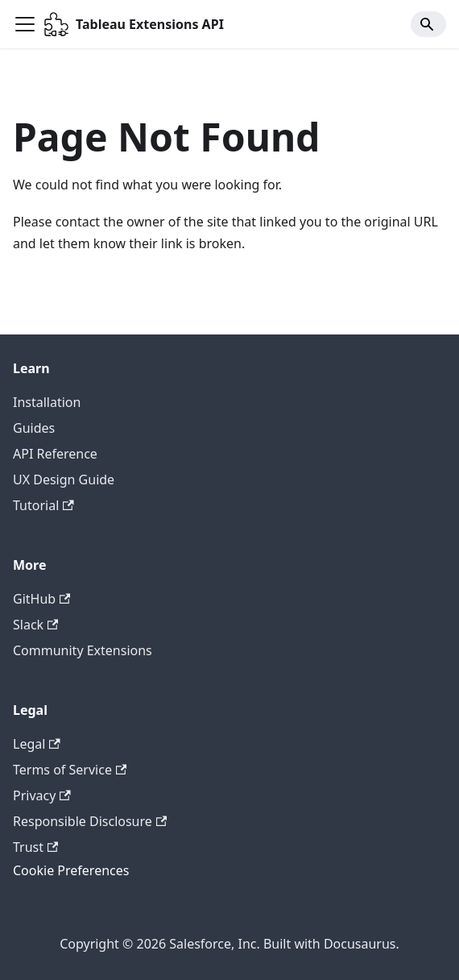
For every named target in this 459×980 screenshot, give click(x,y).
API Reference (55, 454)
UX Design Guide (64, 480)
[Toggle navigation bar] (25, 24)
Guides (34, 428)
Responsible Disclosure (90, 821)
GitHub (41, 599)
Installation (47, 402)
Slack (35, 625)
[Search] (428, 24)
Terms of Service (70, 770)
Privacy (42, 795)
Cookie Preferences (71, 870)
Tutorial (43, 505)
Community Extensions (83, 650)
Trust (35, 847)
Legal (37, 744)
